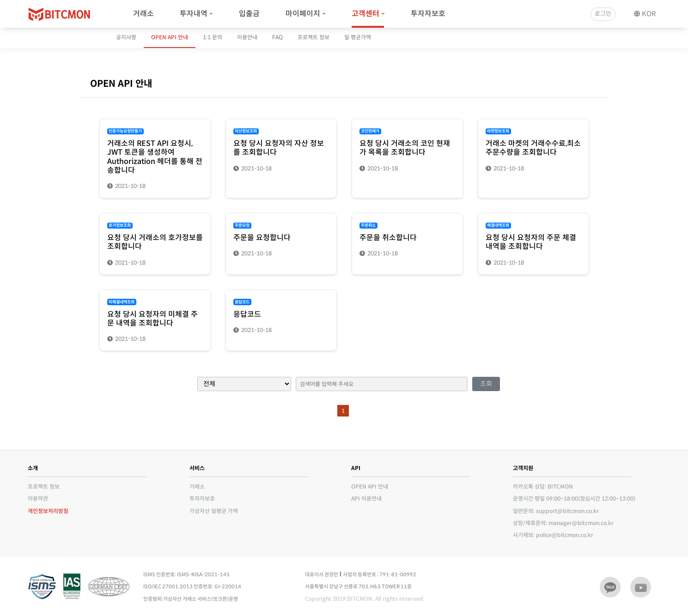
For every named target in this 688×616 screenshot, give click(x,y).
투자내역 (194, 14)
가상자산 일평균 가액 (214, 511)
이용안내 (247, 37)
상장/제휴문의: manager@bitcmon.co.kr (563, 523)
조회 (486, 384)
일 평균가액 (358, 37)
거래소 (143, 14)
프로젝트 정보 (314, 37)
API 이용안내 (366, 498)
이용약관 (38, 498)
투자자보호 (428, 14)
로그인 (603, 14)
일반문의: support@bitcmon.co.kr (556, 511)
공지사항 (126, 37)
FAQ (277, 37)
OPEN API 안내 (170, 37)
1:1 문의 (213, 37)
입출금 (249, 14)
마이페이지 (303, 14)
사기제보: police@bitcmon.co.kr (553, 535)
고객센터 (365, 14)
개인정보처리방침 (48, 511)
